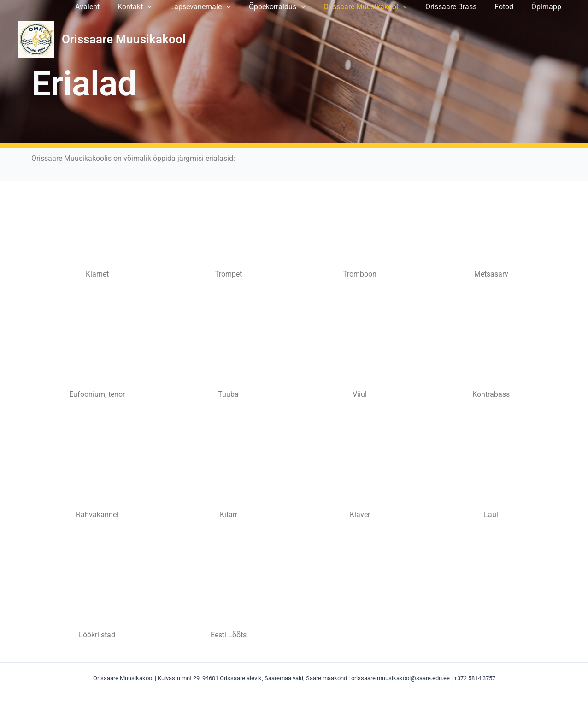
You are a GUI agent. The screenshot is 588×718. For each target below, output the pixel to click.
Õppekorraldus (292, 7)
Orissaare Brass (459, 7)
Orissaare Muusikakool (377, 7)
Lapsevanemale (219, 7)
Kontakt (157, 7)
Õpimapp (548, 7)
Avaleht (113, 7)
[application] (170, 7)
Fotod (509, 7)
